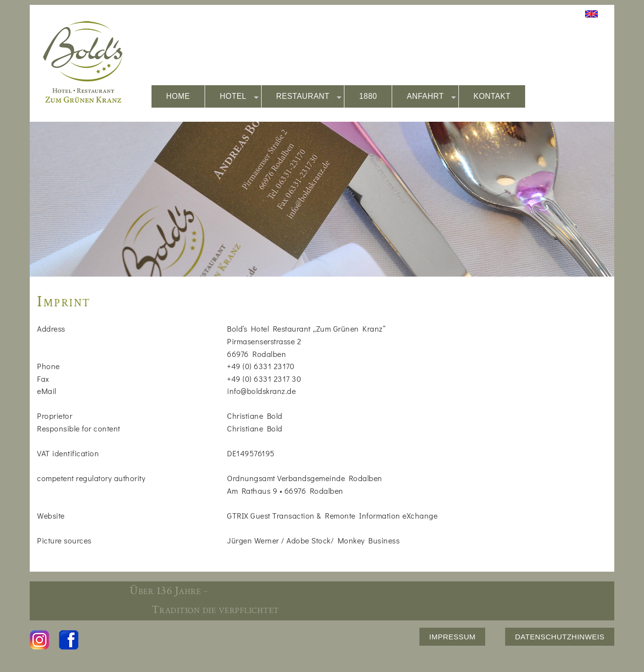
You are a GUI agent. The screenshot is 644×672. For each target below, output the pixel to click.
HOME (178, 96)
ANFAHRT (431, 97)
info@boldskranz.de (261, 391)
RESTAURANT (309, 97)
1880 (368, 96)
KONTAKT (492, 96)
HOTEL (239, 97)
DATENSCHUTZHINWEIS (560, 637)
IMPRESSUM (452, 637)
